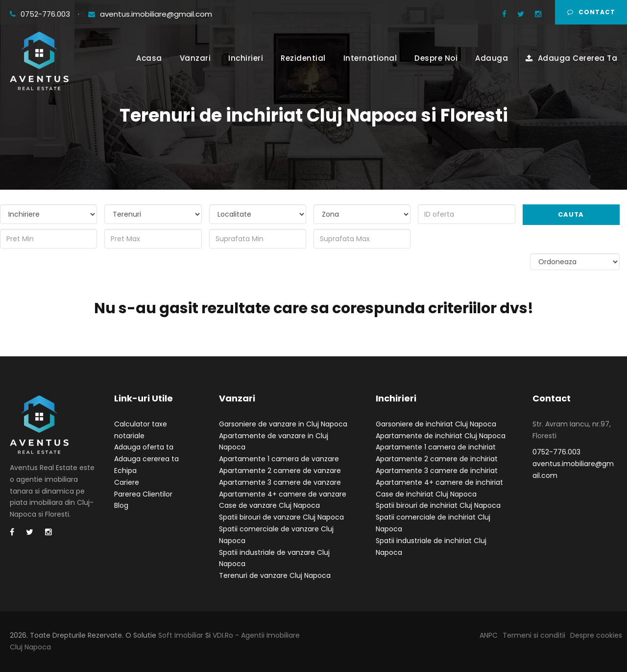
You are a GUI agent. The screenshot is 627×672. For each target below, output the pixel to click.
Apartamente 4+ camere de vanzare (283, 494)
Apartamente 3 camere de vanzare (280, 482)
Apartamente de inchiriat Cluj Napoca (441, 436)
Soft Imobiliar (181, 635)
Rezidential (303, 58)
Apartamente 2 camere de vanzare (280, 471)
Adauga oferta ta (144, 447)
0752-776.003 (41, 14)
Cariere (127, 482)
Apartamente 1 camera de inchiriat (436, 447)
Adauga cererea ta (146, 459)
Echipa (125, 471)
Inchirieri (246, 58)
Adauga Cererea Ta (571, 58)
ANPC (489, 635)
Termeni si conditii (534, 635)
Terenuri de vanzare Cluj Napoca (275, 575)
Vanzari (195, 58)
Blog (121, 505)
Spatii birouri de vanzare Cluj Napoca (281, 517)
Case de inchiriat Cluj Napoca (426, 494)
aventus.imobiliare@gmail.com (150, 14)
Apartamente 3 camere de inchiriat (437, 471)
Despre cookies (596, 635)
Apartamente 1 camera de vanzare (279, 459)
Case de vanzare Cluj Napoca (269, 505)
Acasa (149, 58)
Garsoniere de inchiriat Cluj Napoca (436, 424)
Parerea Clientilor (143, 494)
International (370, 58)
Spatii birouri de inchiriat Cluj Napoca (438, 505)
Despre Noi (436, 58)
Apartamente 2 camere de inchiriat (437, 459)
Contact (591, 12)
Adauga (492, 58)
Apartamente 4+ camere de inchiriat (439, 482)
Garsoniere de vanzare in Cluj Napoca (283, 424)
